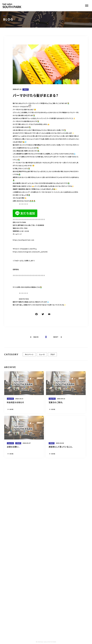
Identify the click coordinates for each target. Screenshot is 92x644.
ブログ (26, 90)
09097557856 (24, 299)
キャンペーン (29, 355)
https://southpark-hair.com (23, 240)
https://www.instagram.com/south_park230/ (30, 252)
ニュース (42, 355)
